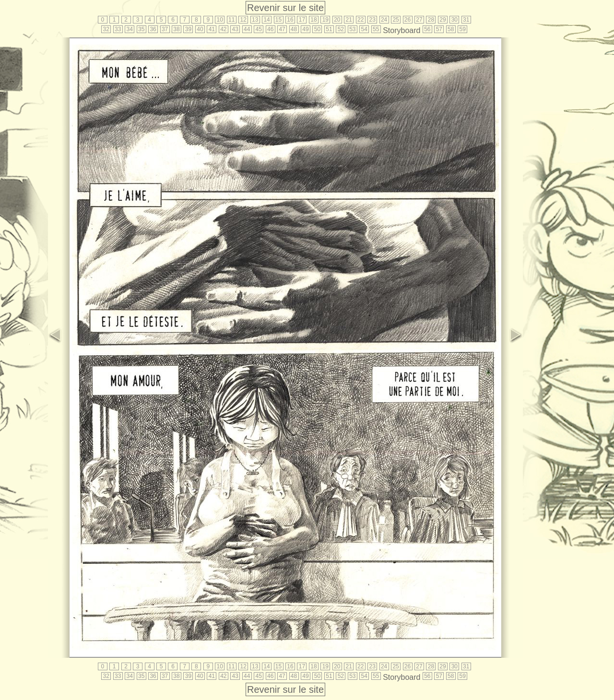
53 (352, 29)
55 (376, 29)
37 (165, 29)
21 (349, 20)
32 (106, 29)
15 (278, 20)
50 (317, 29)
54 (364, 29)
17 (302, 20)
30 (455, 20)
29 (443, 20)
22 (360, 20)
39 (188, 29)
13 (255, 20)
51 (329, 29)
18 (313, 20)
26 (407, 20)
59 (463, 29)
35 (141, 29)
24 (384, 20)
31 (466, 20)
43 (235, 29)
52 (341, 29)
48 (294, 29)
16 (290, 20)
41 (212, 29)
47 (282, 29)
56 (427, 29)
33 (118, 29)
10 (220, 20)
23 (372, 20)
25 (396, 20)
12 (243, 20)
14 (266, 20)
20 (337, 20)
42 (223, 29)
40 (200, 29)
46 (270, 29)
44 (247, 29)
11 (231, 20)
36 (153, 29)
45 (259, 29)
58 (451, 29)
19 (325, 20)
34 (130, 29)
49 (305, 29)
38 (176, 29)
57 (439, 29)
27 (419, 20)
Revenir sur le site (285, 8)
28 (431, 20)
